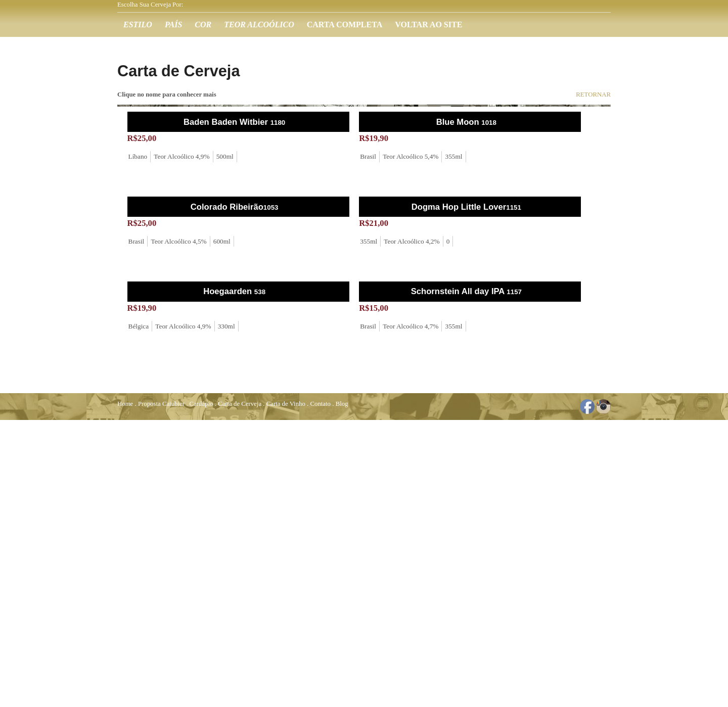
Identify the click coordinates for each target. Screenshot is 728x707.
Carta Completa (345, 25)
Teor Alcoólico (259, 25)
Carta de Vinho (286, 404)
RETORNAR (593, 95)
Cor (203, 25)
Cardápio (201, 404)
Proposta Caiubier (161, 404)
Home (125, 404)
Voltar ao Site (428, 25)
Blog (342, 404)
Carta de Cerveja (240, 404)
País (173, 25)
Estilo (138, 25)
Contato (320, 404)
